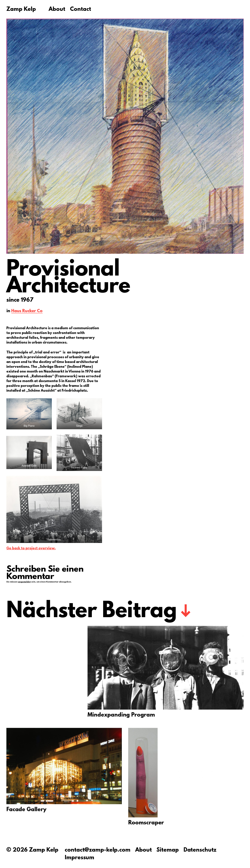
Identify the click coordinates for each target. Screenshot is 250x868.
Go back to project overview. (31, 548)
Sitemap (167, 850)
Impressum (79, 858)
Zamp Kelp (21, 10)
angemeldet (24, 582)
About (57, 10)
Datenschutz (200, 850)
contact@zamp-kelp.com (98, 850)
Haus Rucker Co (27, 311)
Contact (81, 10)
